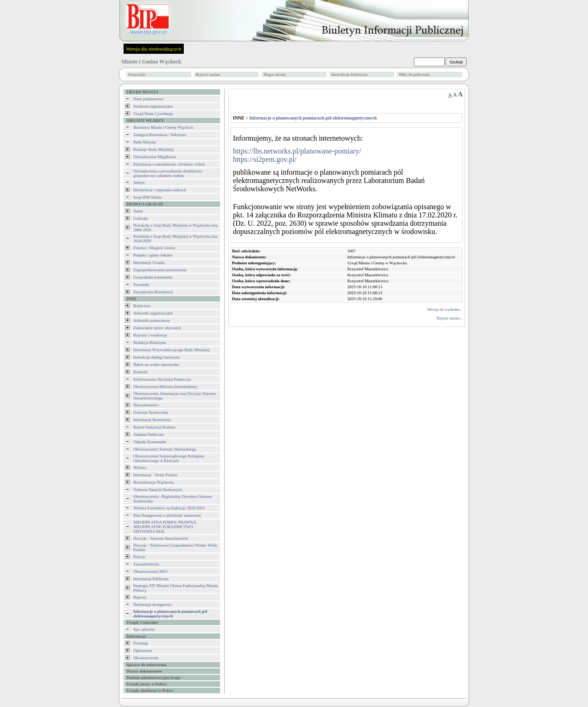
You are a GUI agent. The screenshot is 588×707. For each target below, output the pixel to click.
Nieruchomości (146, 405)
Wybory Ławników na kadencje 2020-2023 (169, 508)
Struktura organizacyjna (153, 106)
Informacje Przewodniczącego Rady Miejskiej (172, 350)
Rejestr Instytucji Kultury (154, 427)
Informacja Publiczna (151, 579)
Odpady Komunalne (150, 442)
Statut (138, 211)
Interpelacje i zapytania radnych (160, 190)
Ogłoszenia (143, 650)
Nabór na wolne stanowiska (156, 365)
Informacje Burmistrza (152, 420)
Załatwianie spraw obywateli (157, 328)
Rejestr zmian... (450, 318)
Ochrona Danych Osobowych (158, 490)
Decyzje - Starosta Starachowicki (161, 538)
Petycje (139, 557)
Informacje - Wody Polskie (155, 475)
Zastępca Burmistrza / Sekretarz (160, 135)
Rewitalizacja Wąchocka (154, 482)
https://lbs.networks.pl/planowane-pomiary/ (297, 151)
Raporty (140, 597)
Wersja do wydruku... (445, 309)
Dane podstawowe (148, 99)
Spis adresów (144, 629)
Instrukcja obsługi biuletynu (156, 357)
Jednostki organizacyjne (153, 313)
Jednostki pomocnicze (152, 320)
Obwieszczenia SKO (150, 571)
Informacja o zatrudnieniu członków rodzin (169, 164)
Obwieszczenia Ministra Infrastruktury (165, 387)
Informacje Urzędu (149, 262)
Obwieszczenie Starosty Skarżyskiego (165, 449)
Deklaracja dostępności (153, 604)
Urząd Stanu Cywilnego (153, 114)
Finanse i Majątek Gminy (154, 248)
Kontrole (141, 372)
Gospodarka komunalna (153, 277)
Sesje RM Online (147, 197)
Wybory (140, 468)
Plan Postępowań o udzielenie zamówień (167, 515)
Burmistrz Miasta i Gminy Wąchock (163, 127)
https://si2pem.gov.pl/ (265, 159)
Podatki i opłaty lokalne (153, 255)
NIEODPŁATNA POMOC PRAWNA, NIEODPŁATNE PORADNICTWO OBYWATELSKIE (165, 527)
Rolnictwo (142, 306)
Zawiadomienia (146, 564)
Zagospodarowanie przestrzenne (160, 270)
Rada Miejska (145, 142)
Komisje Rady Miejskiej (153, 149)
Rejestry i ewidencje (150, 335)
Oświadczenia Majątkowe (155, 157)
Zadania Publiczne (149, 434)
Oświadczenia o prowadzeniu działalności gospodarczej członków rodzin (168, 173)
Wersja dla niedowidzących (154, 49)
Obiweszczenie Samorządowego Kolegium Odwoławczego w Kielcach (169, 458)
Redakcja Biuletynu (150, 342)
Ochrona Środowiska (151, 412)
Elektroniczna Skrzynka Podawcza (162, 379)
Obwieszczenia (146, 658)
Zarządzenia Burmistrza (153, 292)
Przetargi (141, 643)
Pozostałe (141, 285)
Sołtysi (139, 182)
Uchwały (141, 218)
